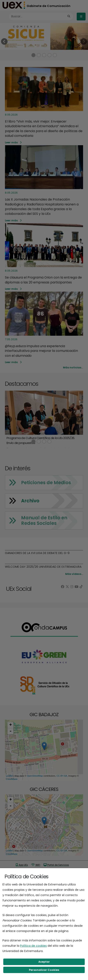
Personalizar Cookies (44, 970)
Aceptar (44, 962)
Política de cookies (33, 946)
